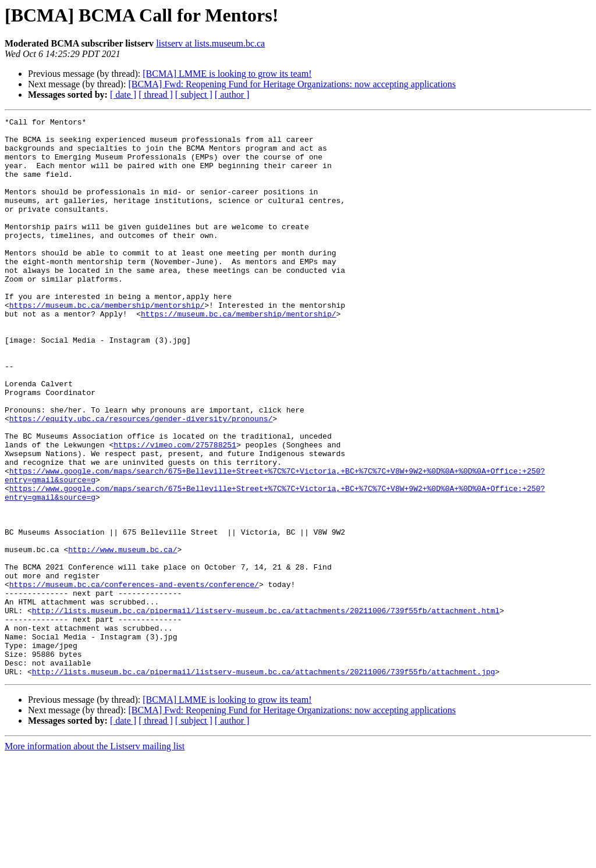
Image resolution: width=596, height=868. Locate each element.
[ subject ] (194, 95)
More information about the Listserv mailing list (95, 858)
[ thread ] (156, 95)
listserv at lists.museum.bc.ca (210, 43)
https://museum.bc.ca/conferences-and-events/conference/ (134, 678)
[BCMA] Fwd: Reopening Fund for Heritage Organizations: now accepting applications (292, 84)
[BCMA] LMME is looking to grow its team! (227, 74)
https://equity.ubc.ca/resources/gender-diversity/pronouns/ (141, 479)
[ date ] (123, 95)
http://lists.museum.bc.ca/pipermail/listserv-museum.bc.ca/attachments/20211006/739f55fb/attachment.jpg (264, 783)
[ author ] (232, 95)
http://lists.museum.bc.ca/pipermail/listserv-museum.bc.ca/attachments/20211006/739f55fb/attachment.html (266, 710)
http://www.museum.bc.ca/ (123, 636)
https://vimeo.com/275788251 (175, 511)
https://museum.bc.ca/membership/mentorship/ (107, 343)
